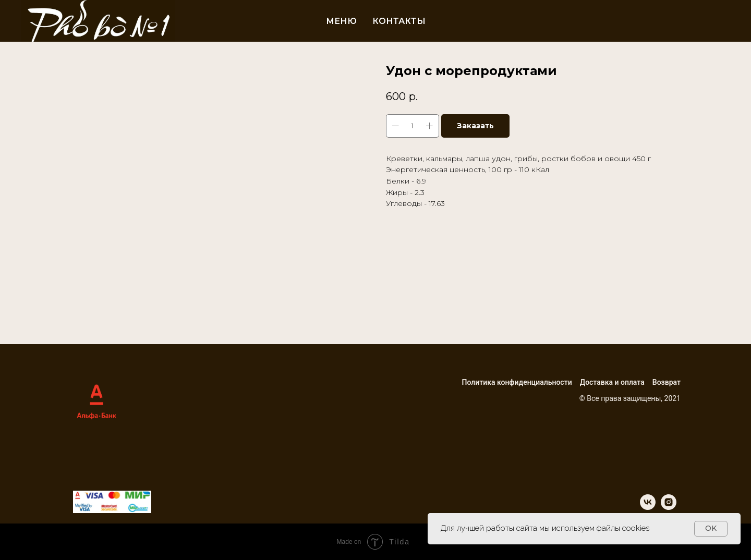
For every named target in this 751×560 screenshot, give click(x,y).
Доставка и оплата (612, 382)
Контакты (399, 21)
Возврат (667, 382)
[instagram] (669, 507)
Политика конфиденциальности (517, 382)
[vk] (648, 507)
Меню (341, 21)
